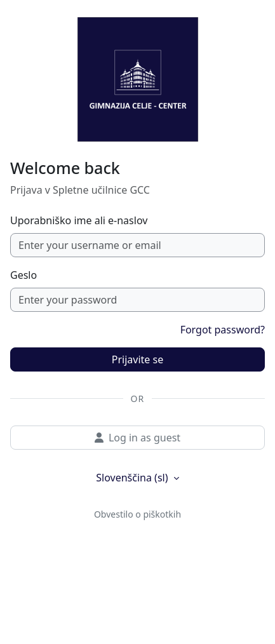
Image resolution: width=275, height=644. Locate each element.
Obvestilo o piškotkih (137, 514)
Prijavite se (137, 359)
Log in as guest (137, 438)
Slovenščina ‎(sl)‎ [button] (133, 478)
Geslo (23, 275)
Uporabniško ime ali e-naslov (79, 220)
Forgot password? (223, 330)
